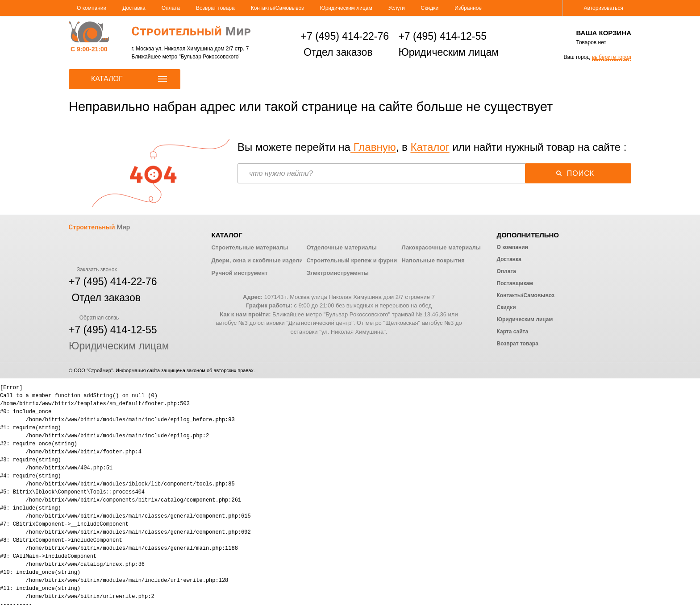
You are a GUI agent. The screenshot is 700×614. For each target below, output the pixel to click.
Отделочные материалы (341, 247)
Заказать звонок (93, 270)
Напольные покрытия (433, 260)
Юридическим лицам (346, 8)
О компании (92, 8)
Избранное (468, 8)
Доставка (134, 8)
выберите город (612, 57)
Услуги (397, 8)
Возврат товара (215, 8)
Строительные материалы (250, 247)
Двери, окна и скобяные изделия (259, 260)
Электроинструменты (337, 273)
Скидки (430, 8)
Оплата (171, 8)
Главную (373, 147)
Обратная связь (94, 318)
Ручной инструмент (240, 273)
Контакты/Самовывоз (277, 8)
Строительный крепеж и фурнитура (358, 260)
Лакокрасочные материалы (441, 247)
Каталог (430, 147)
